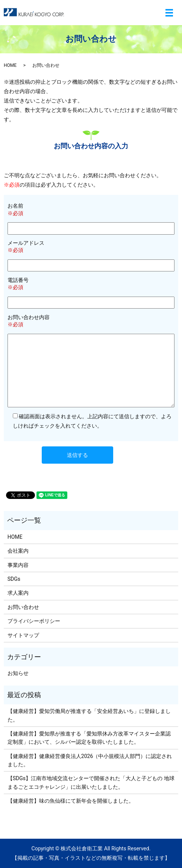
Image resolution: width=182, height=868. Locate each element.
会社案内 (18, 551)
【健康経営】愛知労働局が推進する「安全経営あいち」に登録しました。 (89, 715)
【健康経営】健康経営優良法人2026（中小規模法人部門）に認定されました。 (90, 760)
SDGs (14, 579)
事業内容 (18, 565)
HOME (10, 65)
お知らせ (18, 673)
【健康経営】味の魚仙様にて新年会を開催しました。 (71, 801)
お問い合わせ (23, 607)
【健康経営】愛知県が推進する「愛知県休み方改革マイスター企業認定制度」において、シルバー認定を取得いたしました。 (89, 738)
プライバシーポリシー (34, 621)
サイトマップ (23, 635)
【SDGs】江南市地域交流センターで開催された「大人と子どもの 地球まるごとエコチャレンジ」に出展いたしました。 (91, 782)
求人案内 (18, 593)
